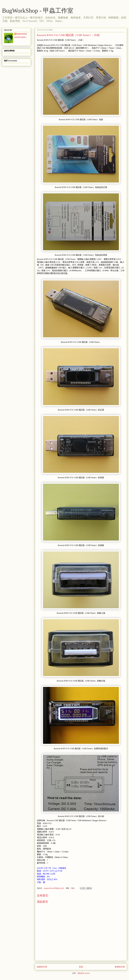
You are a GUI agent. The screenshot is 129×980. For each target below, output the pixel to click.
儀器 (73, 888)
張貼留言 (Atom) (84, 973)
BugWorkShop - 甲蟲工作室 (38, 11)
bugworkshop (22, 34)
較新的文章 (42, 967)
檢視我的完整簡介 (20, 37)
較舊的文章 (120, 967)
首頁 (81, 967)
